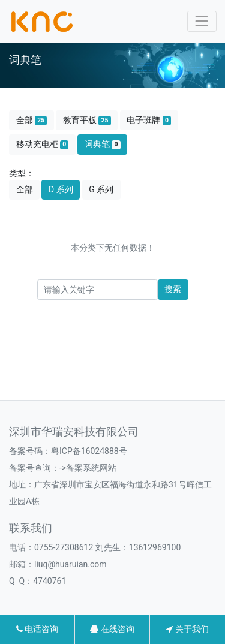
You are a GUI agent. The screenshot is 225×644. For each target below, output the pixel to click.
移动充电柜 (43, 144)
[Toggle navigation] (202, 21)
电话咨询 (37, 629)
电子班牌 (149, 120)
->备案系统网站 (88, 468)
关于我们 (187, 629)
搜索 (173, 289)
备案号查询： (34, 468)
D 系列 (61, 189)
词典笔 (103, 144)
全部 (32, 120)
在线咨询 (112, 629)
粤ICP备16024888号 (89, 451)
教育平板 (87, 120)
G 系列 (101, 189)
